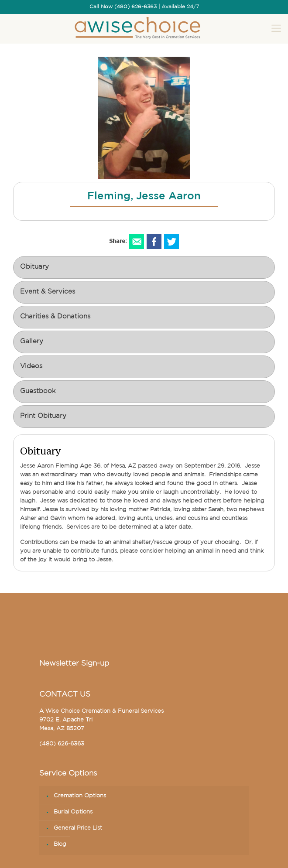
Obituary (34, 267)
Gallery (32, 342)
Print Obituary (43, 416)
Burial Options (73, 812)
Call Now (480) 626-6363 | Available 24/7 (144, 7)
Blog (60, 844)
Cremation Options (80, 796)
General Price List (78, 828)
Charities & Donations (55, 317)
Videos (31, 367)
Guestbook (38, 391)
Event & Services (48, 292)
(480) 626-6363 (62, 744)
